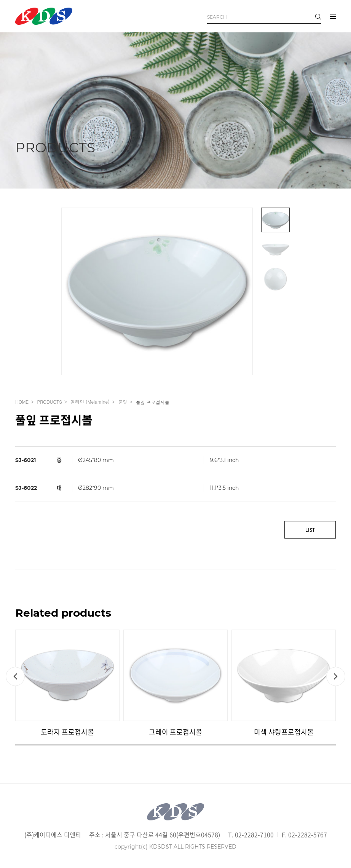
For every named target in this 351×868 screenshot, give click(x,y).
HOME (22, 402)
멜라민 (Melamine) (90, 402)
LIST (310, 530)
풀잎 (123, 402)
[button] (15, 676)
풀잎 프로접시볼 (153, 402)
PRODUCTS (49, 402)
